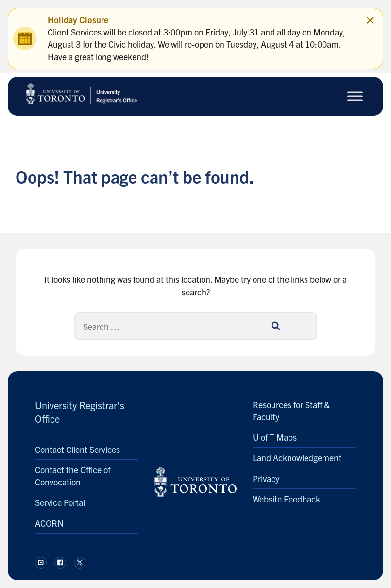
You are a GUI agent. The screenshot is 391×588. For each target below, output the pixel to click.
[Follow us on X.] (80, 563)
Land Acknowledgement (297, 458)
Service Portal (60, 502)
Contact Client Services (77, 449)
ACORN (49, 523)
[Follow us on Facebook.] (60, 563)
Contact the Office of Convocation (73, 476)
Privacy (266, 478)
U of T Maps (275, 437)
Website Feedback (286, 499)
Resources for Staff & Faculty (291, 411)
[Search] (196, 326)
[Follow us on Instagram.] (41, 563)
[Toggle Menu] (355, 96)
